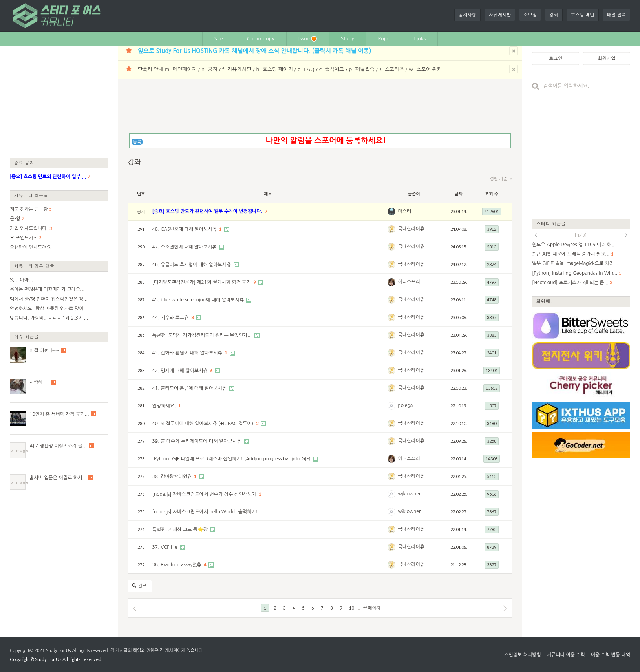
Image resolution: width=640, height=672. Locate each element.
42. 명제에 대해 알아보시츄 (181, 371)
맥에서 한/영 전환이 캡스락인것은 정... (49, 299)
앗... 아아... (21, 280)
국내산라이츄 (411, 229)
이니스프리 (409, 282)
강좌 (554, 15)
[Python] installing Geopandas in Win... (575, 273)
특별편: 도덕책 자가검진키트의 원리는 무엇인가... (203, 335)
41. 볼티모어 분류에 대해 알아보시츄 (190, 388)
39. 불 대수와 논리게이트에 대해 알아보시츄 (197, 441)
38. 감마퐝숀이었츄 (173, 477)
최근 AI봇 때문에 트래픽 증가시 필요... (571, 254)
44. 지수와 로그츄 (171, 318)
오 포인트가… (24, 238)
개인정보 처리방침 (523, 655)
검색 (140, 586)
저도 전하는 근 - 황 (29, 209)
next (626, 235)
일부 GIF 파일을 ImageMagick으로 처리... (575, 263)
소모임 (530, 15)
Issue (308, 39)
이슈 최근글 (27, 337)
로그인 (556, 58)
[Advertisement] (59, 101)
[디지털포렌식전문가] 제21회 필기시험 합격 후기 (202, 282)
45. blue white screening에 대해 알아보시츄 (199, 300)
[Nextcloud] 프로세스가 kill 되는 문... (570, 283)
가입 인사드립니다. (29, 228)
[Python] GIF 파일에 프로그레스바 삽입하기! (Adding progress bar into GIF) (232, 459)
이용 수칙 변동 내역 (611, 655)
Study (347, 39)
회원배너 (546, 301)
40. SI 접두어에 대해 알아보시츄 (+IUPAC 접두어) (204, 424)
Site (219, 39)
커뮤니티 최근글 (31, 195)
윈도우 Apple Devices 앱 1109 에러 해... (574, 245)
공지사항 (467, 15)
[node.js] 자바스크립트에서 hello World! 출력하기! (205, 512)
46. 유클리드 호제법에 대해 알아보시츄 (192, 265)
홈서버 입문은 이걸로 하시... (58, 478)
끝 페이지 (372, 608)
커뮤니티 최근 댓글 (34, 266)
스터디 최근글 (551, 224)
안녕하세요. (165, 406)
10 (351, 608)
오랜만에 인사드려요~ (32, 247)
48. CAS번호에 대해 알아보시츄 (185, 229)
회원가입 (606, 58)
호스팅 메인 (583, 15)
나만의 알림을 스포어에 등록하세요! (326, 141)
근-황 (15, 219)
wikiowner (409, 494)
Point (384, 39)
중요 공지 (24, 163)
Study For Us (58, 651)
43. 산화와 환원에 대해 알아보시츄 (188, 353)
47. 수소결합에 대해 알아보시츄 (185, 247)
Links (420, 39)
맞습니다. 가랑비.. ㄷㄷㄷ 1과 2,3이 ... (49, 318)
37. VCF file (165, 547)
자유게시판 (500, 15)
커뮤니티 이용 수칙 (566, 655)
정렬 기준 (501, 179)
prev (536, 235)
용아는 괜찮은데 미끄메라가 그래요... (47, 289)
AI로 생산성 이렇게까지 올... (58, 446)
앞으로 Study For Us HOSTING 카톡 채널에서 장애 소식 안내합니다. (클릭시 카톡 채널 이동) (254, 51)
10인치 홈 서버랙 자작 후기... (59, 414)
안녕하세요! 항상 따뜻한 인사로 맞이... (49, 309)
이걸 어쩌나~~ (44, 351)
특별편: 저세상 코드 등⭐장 (181, 530)
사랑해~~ (39, 382)
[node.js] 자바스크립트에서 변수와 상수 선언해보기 (205, 494)
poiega (405, 405)
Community (261, 39)
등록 (137, 142)
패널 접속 (616, 15)
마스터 (404, 211)
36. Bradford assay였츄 (177, 565)
